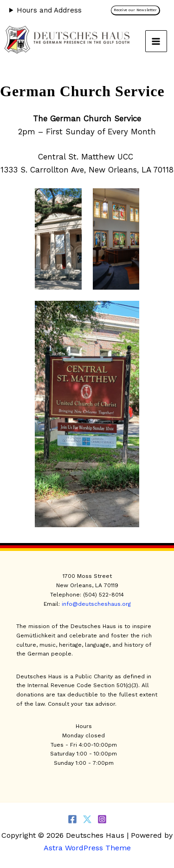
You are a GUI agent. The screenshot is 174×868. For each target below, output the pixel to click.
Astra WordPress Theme (87, 848)
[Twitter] (87, 819)
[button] (138, 10)
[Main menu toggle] (156, 41)
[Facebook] (72, 819)
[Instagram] (102, 819)
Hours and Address (49, 10)
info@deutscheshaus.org (96, 604)
